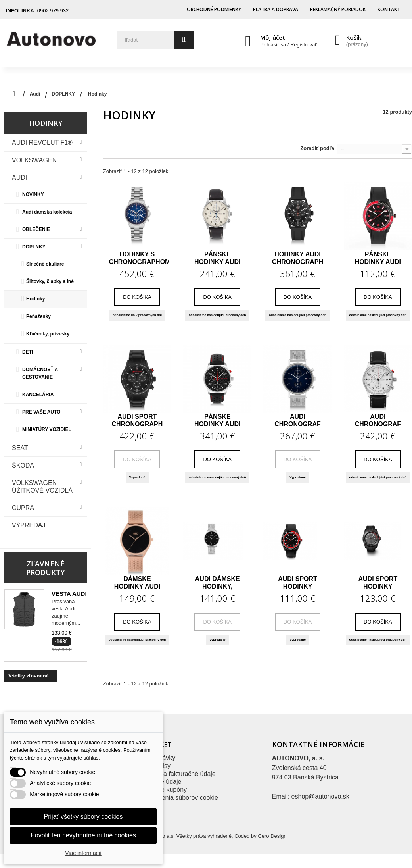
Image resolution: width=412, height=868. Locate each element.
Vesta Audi (69, 594)
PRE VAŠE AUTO (41, 412)
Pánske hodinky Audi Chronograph (217, 258)
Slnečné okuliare (45, 264)
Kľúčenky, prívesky (48, 334)
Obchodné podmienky (214, 9)
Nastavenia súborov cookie (180, 798)
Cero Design (272, 836)
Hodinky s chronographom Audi (139, 258)
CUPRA (23, 508)
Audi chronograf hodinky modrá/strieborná (299, 420)
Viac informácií (83, 853)
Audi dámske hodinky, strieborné (217, 583)
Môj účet (273, 37)
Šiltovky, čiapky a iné (50, 281)
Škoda (23, 465)
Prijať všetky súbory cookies (83, 817)
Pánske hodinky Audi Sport (378, 258)
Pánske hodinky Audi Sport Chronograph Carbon (217, 420)
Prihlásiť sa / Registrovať (288, 45)
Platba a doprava (276, 9)
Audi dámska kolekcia (47, 212)
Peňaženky (38, 316)
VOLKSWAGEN (34, 160)
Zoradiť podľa (317, 148)
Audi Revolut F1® (42, 143)
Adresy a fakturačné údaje (179, 774)
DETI (28, 352)
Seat (20, 448)
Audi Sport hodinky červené (298, 583)
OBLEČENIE (36, 229)
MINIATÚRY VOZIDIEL (47, 429)
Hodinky (35, 299)
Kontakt (389, 9)
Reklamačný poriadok (338, 9)
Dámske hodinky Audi (137, 583)
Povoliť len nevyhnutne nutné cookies (83, 835)
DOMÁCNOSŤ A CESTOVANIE (40, 373)
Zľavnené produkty (45, 568)
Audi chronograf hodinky (378, 420)
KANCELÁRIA (38, 395)
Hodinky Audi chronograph (298, 258)
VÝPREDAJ (29, 525)
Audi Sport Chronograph (137, 420)
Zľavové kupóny (164, 790)
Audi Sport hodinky (378, 583)
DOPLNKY (34, 247)
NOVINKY (33, 194)
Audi (19, 178)
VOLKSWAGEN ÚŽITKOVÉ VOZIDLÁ (42, 487)
